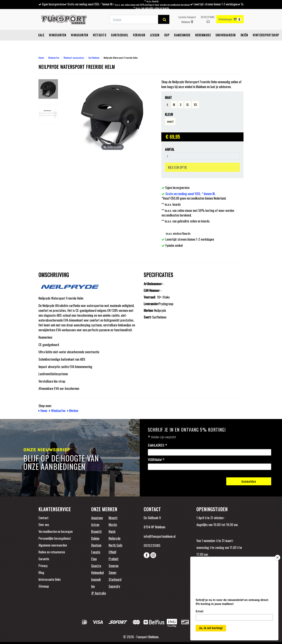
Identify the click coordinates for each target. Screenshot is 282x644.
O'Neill (112, 552)
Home (41, 58)
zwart (170, 121)
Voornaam (156, 460)
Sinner (113, 572)
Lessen (155, 35)
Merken (73, 410)
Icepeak (96, 579)
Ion (93, 586)
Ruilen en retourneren (52, 552)
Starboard (115, 579)
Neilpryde (115, 538)
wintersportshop (266, 35)
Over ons (44, 524)
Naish (112, 531)
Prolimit (114, 559)
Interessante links (50, 579)
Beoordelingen (220, 570)
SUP (167, 35)
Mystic (113, 524)
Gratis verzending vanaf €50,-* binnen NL (90, 4)
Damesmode (182, 35)
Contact (44, 518)
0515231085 (208, 19)
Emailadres (158, 445)
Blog (41, 572)
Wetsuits (100, 35)
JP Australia (99, 593)
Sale (41, 35)
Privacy (43, 565)
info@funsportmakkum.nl (160, 536)
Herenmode (203, 35)
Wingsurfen (79, 35)
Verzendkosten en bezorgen (56, 531)
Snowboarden (226, 35)
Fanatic (96, 552)
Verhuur (139, 35)
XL (188, 105)
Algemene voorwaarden (53, 545)
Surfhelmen (94, 58)
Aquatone (97, 518)
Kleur (169, 114)
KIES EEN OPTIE (178, 167)
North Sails (116, 545)
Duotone (96, 545)
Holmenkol (97, 572)
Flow (94, 559)
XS (195, 105)
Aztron (95, 524)
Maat (168, 97)
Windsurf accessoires (74, 58)
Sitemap (44, 586)
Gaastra (96, 565)
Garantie (44, 559)
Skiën (244, 35)
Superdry (114, 586)
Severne (114, 565)
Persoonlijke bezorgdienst (55, 538)
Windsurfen (58, 35)
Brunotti (96, 531)
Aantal (170, 149)
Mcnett (113, 518)
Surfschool (120, 35)
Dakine (95, 538)
